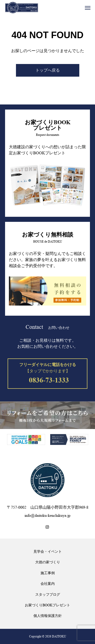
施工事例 (48, 573)
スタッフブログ (48, 594)
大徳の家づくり (48, 562)
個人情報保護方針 (48, 616)
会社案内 (48, 584)
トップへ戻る (48, 70)
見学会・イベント (48, 551)
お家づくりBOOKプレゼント (48, 605)
